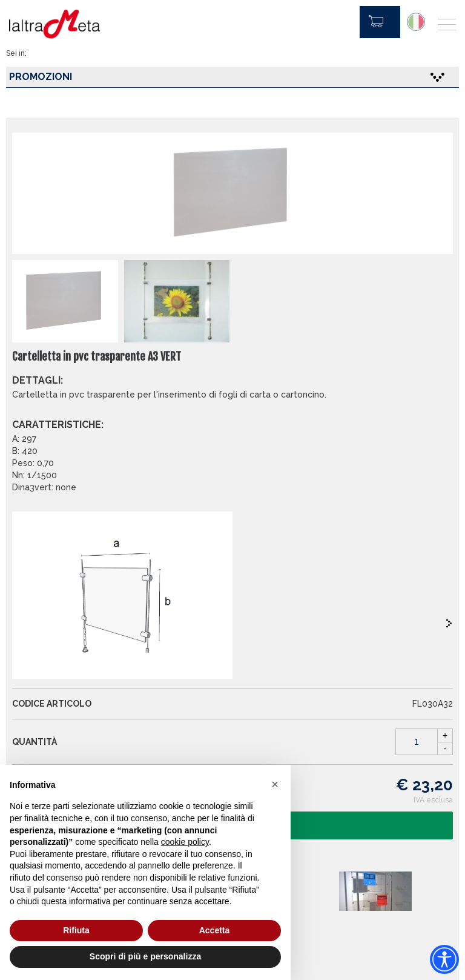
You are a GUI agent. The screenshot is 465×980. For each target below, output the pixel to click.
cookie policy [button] (185, 842)
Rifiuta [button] (76, 930)
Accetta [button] (215, 930)
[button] (275, 784)
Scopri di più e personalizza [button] (145, 956)
